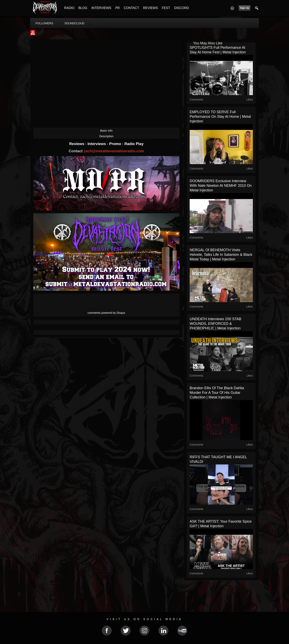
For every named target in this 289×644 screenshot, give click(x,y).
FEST (166, 8)
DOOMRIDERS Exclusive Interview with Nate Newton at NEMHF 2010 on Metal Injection (221, 186)
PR (117, 8)
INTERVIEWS (101, 8)
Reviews (77, 144)
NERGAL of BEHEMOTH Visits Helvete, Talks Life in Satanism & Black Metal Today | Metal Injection (221, 255)
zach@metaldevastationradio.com (114, 151)
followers (44, 23)
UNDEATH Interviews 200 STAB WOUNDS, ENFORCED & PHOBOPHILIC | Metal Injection (215, 324)
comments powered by (106, 313)
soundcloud (74, 23)
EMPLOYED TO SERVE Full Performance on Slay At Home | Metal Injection (220, 117)
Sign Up (245, 8)
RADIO (69, 8)
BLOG (83, 8)
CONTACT (131, 8)
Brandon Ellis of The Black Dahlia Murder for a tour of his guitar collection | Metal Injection (217, 393)
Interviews (97, 144)
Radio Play (134, 144)
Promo (116, 144)
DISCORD (181, 8)
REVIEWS (151, 8)
